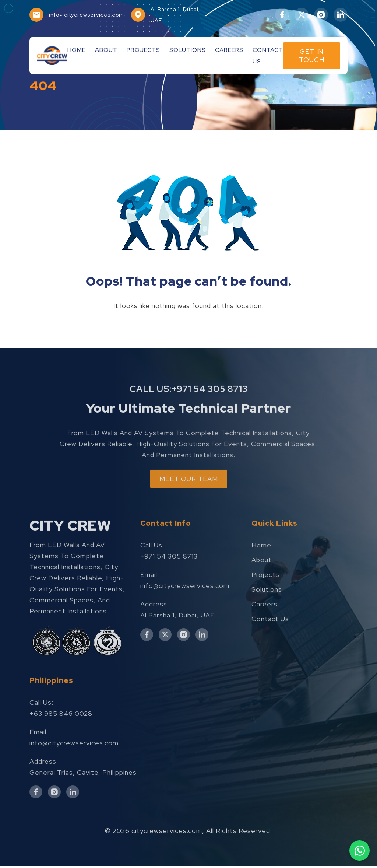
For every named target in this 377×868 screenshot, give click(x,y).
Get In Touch (312, 55)
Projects (143, 50)
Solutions (188, 50)
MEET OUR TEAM (189, 497)
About (106, 50)
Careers (229, 50)
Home (77, 50)
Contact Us (270, 637)
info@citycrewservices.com (185, 604)
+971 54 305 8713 (210, 407)
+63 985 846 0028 (61, 733)
